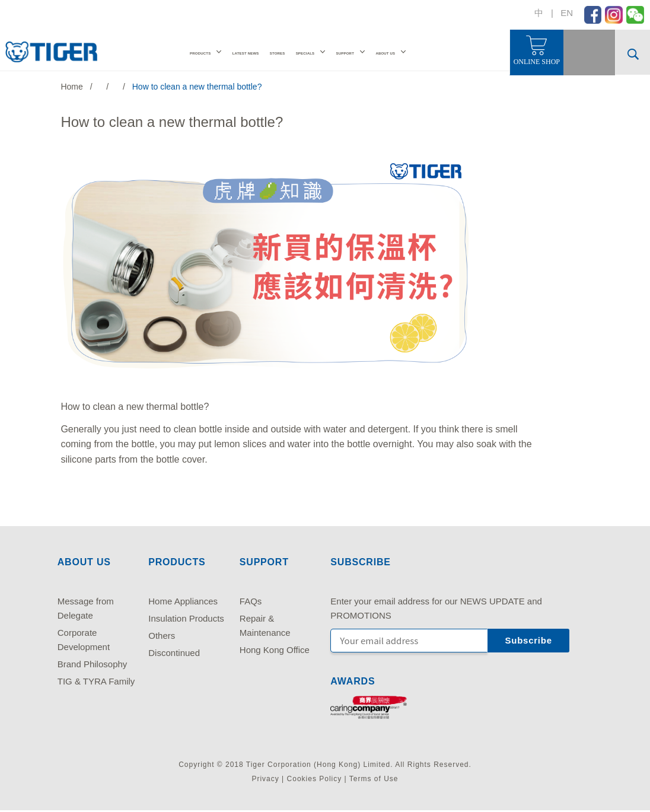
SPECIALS (305, 53)
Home (71, 87)
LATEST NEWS (246, 53)
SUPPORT (345, 53)
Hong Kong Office (275, 650)
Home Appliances (183, 601)
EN (567, 13)
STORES (278, 53)
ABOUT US (385, 53)
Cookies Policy (315, 779)
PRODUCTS (200, 53)
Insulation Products (186, 618)
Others (162, 636)
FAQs (251, 601)
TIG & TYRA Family (96, 681)
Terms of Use (374, 779)
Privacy (265, 779)
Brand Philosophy (93, 664)
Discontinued (174, 653)
